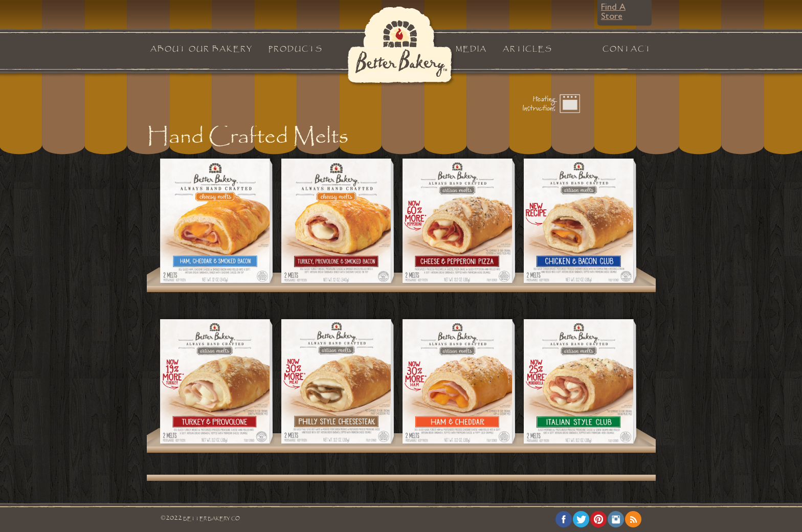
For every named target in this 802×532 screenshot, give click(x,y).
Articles (528, 49)
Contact (627, 49)
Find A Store (613, 13)
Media (471, 49)
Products (296, 49)
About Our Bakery (202, 49)
